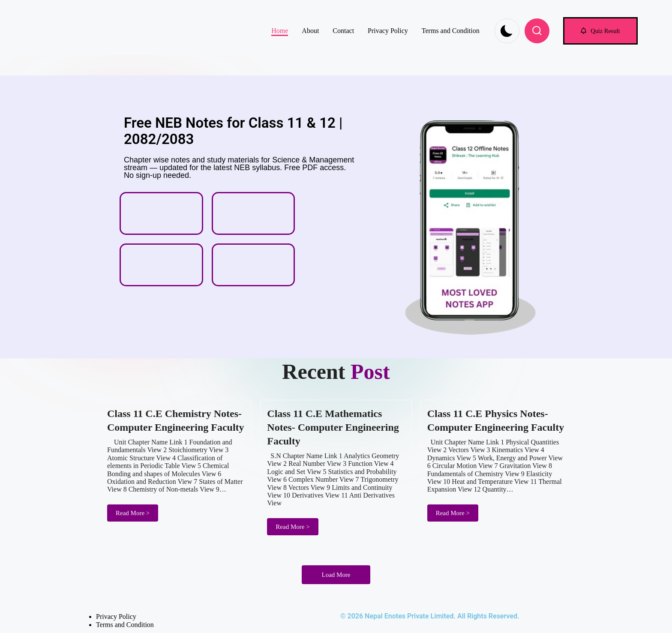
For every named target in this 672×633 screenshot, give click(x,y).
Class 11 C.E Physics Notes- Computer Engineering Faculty (496, 420)
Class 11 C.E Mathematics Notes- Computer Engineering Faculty (333, 427)
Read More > (133, 513)
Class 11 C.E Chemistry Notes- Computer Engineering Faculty (176, 420)
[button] (600, 31)
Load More (336, 575)
